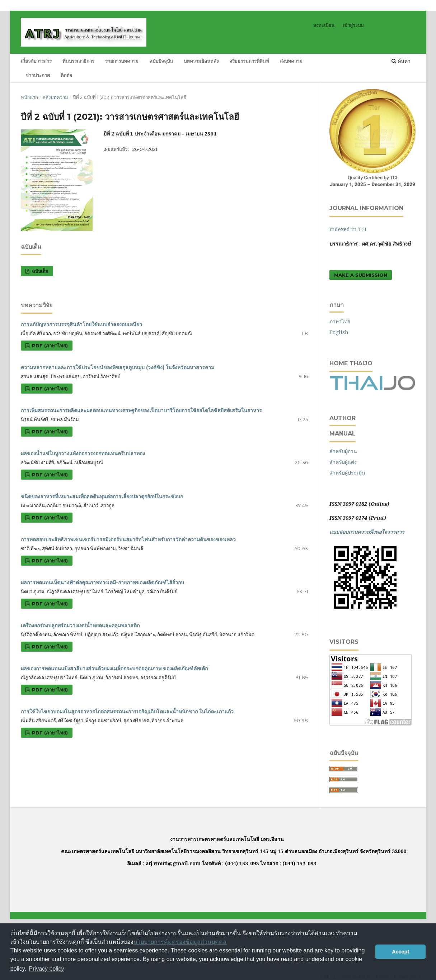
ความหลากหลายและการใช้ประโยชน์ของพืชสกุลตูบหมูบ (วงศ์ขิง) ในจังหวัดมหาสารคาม (118, 367)
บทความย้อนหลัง (201, 61)
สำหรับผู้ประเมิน (347, 473)
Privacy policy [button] (47, 969)
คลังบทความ (55, 97)
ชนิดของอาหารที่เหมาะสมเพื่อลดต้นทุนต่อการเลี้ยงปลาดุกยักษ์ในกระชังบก (102, 496)
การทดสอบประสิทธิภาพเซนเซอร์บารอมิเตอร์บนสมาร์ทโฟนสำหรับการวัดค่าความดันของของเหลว (128, 539)
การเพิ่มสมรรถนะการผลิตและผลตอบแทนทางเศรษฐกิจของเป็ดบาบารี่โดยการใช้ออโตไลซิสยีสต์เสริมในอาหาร (141, 410)
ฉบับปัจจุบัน (161, 61)
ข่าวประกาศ (38, 75)
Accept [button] (400, 952)
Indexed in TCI (348, 229)
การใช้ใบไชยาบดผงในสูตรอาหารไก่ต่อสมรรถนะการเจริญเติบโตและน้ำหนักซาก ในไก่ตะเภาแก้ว (127, 712)
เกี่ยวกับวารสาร (36, 61)
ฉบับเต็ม (39, 271)
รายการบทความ (122, 61)
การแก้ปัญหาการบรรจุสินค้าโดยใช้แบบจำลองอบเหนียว (81, 324)
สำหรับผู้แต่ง (343, 462)
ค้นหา (401, 61)
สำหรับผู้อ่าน (343, 451)
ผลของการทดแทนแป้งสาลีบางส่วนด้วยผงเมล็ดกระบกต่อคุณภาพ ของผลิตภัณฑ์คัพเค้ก (114, 669)
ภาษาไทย (340, 321)
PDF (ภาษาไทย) (49, 346)
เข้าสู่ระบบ (353, 25)
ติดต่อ (66, 75)
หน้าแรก (29, 97)
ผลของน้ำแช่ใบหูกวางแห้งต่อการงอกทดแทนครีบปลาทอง (83, 453)
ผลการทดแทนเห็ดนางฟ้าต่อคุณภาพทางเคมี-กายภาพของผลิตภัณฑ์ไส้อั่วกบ (102, 582)
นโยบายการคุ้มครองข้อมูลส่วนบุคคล (180, 942)
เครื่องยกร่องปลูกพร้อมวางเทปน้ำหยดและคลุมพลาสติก (80, 625)
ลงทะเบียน (324, 25)
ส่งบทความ (291, 61)
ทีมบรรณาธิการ (78, 61)
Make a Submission (361, 275)
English (339, 332)
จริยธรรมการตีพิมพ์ (249, 61)
